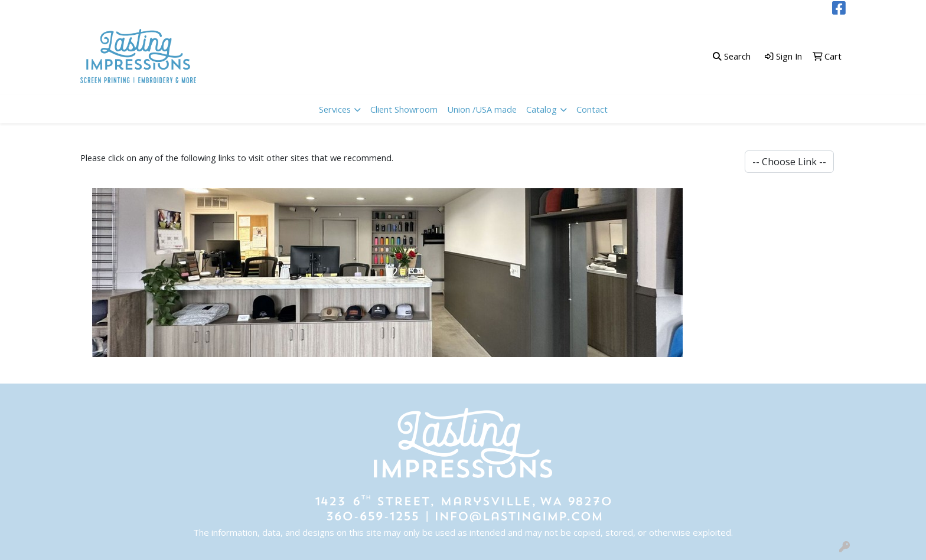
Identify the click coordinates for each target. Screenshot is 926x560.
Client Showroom (404, 109)
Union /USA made (482, 109)
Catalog (542, 109)
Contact (592, 109)
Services (335, 109)
